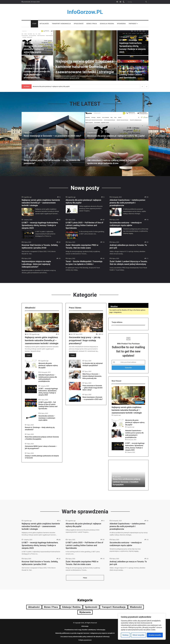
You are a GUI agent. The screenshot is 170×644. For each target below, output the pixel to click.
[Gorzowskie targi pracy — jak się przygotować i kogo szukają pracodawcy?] (86, 323)
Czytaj (29, 355)
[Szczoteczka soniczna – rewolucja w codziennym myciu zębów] (116, 232)
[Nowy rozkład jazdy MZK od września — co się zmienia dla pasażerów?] (53, 153)
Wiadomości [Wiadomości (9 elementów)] (136, 607)
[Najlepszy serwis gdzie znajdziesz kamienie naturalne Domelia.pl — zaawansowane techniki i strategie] (85, 55)
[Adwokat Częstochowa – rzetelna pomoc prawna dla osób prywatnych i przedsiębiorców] (116, 212)
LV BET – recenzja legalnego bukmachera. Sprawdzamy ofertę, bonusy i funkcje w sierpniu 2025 (133, 46)
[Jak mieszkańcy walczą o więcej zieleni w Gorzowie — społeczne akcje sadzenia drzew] (117, 153)
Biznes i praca (92, 24)
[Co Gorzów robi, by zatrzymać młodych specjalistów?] (75, 364)
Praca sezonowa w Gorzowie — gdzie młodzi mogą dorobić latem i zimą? (93, 388)
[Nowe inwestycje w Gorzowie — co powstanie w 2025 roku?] (53, 125)
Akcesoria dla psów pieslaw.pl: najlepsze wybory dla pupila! (34, 49)
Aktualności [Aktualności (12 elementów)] (34, 607)
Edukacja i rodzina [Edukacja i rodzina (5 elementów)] (71, 607)
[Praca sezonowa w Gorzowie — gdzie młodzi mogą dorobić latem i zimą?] (75, 386)
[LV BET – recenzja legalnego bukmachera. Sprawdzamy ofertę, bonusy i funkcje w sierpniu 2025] (28, 234)
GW (28, 334)
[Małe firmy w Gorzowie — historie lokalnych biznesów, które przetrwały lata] (75, 374)
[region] (142, 627)
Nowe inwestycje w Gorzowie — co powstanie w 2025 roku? (52, 136)
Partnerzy (133, 24)
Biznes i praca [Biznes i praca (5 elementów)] (51, 607)
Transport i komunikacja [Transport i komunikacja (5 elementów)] (114, 607)
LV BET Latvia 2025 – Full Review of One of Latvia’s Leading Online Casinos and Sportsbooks (84, 225)
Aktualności (44, 24)
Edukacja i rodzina (107, 24)
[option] (85, 56)
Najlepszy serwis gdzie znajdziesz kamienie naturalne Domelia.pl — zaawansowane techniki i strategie (85, 67)
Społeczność (79, 24)
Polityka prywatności (85, 640)
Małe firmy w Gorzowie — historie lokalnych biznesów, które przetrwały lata (92, 376)
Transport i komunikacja (61, 24)
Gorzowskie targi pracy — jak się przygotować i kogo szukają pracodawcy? (85, 340)
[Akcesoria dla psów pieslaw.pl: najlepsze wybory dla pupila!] (37, 43)
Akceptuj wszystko (155, 635)
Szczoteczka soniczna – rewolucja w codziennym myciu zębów (47, 418)
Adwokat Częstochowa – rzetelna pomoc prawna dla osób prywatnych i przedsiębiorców (127, 203)
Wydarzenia (121, 24)
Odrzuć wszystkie (138, 635)
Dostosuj (125, 635)
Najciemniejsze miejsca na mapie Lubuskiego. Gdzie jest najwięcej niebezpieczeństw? (36, 264)
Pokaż (85, 578)
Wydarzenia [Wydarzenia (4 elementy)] (85, 612)
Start (34, 24)
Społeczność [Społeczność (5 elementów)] (91, 607)
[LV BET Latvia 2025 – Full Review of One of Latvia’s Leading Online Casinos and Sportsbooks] (72, 234)
